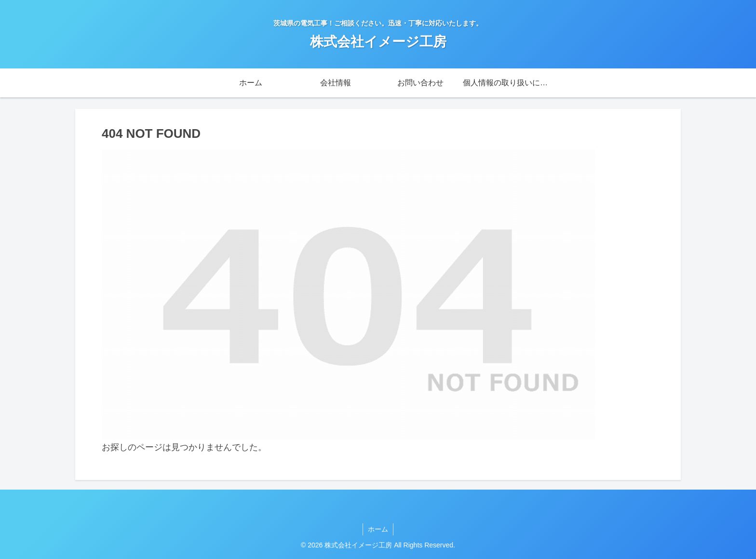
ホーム (378, 529)
